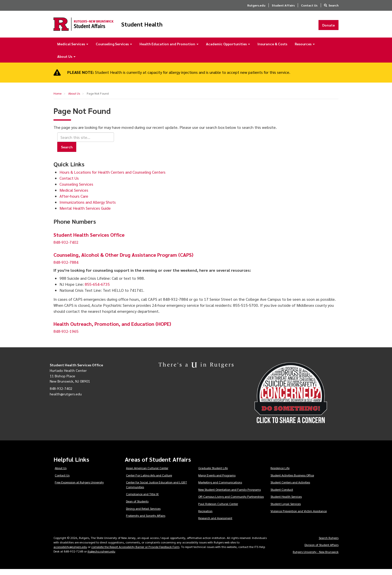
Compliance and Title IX (142, 500)
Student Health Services (286, 502)
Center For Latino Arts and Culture (149, 481)
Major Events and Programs (217, 481)
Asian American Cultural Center (147, 474)
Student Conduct (282, 495)
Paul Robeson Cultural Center (218, 509)
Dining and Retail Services (143, 514)
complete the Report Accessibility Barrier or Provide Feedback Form (135, 552)
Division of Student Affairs (321, 550)
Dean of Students (137, 507)
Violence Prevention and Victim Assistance (299, 517)
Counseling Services (114, 50)
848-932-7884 (66, 268)
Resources (305, 50)
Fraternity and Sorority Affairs (146, 521)
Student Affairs (283, 5)
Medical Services (73, 50)
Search (333, 5)
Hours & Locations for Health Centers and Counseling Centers (112, 178)
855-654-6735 (97, 290)
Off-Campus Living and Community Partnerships (231, 502)
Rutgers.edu (256, 5)
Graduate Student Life (213, 474)
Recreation (205, 517)
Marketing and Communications (220, 488)
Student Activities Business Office (292, 481)
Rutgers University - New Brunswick (316, 557)
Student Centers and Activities (290, 488)
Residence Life (280, 474)
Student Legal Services (286, 509)
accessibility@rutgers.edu (70, 552)
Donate (328, 28)
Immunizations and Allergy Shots (88, 208)
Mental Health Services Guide (85, 214)
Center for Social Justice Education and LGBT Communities (156, 490)
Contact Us (309, 5)
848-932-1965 (66, 337)
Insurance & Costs (272, 50)
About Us (66, 62)
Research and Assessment (215, 524)
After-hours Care (74, 202)
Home (57, 99)
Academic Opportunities (228, 50)
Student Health (169, 27)
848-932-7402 (66, 248)
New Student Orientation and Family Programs (229, 495)
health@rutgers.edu (66, 400)
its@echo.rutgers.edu (101, 557)
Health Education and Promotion (169, 50)
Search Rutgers (329, 543)
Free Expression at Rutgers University (79, 488)
